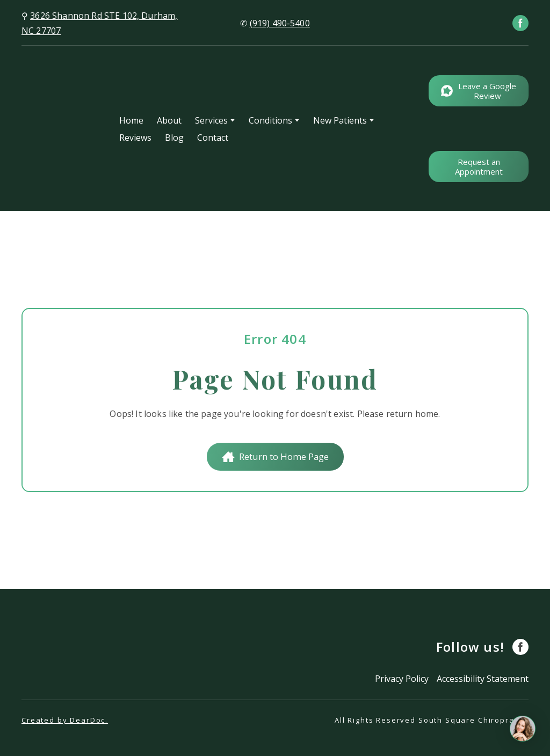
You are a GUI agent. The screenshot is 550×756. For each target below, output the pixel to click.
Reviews (135, 138)
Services (211, 120)
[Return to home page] (62, 129)
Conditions (270, 120)
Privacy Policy (402, 679)
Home (131, 120)
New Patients (340, 120)
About (169, 120)
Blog (174, 138)
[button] (520, 23)
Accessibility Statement (483, 679)
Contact (213, 138)
